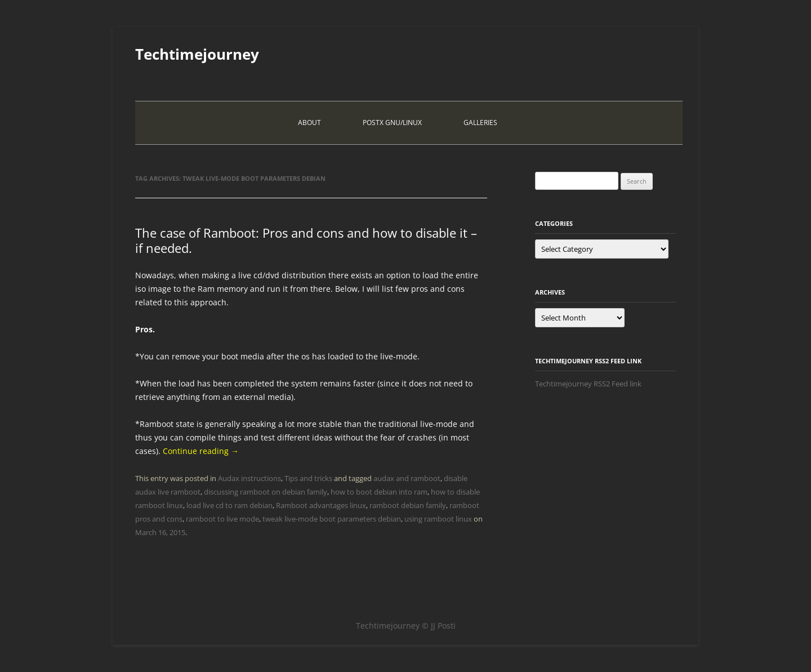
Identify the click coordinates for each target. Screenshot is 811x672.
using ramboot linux (438, 519)
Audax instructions (249, 478)
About (309, 123)
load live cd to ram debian (230, 505)
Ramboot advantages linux (321, 505)
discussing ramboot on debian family (266, 492)
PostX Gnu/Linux (392, 123)
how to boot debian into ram (379, 492)
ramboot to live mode (222, 519)
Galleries (480, 123)
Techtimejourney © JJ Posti (406, 626)
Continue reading (201, 451)
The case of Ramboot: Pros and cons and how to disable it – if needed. (306, 240)
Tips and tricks (308, 478)
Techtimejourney (197, 54)
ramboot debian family (408, 505)
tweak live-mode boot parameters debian (332, 519)
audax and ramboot (407, 478)
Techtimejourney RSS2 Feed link (588, 384)
